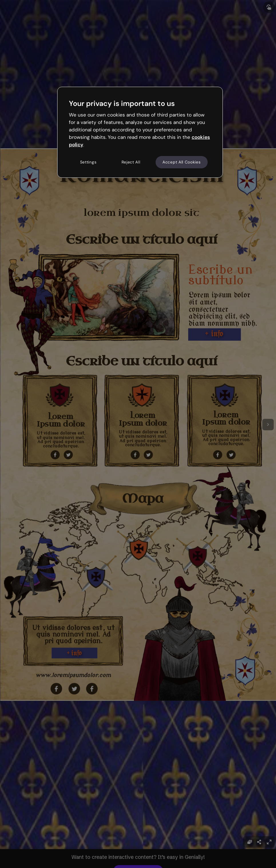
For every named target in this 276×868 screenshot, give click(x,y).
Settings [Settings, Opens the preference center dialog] (88, 162)
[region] (140, 132)
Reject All (131, 162)
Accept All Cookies (182, 162)
